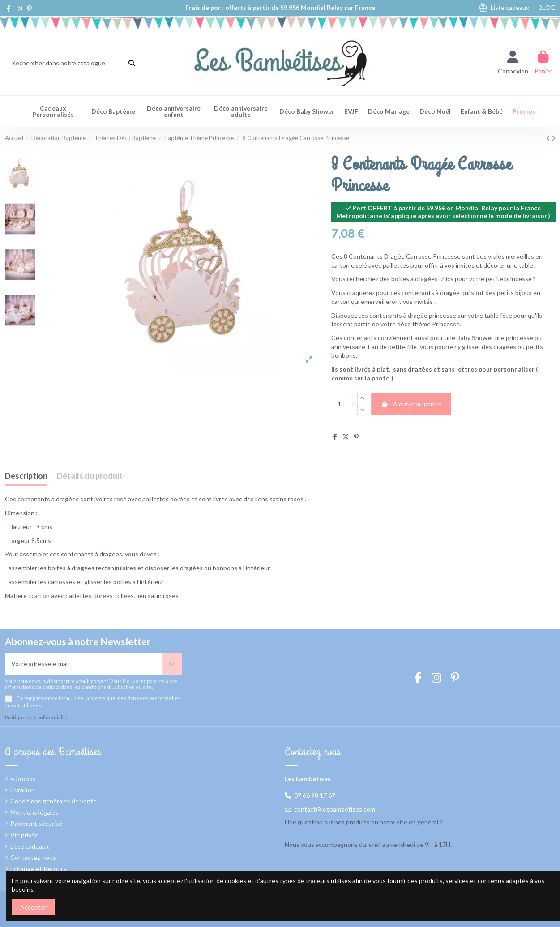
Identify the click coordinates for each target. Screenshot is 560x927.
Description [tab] (26, 476)
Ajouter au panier (411, 404)
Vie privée (24, 835)
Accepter (33, 907)
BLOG (547, 7)
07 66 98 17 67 (315, 795)
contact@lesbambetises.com (335, 809)
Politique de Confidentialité (37, 717)
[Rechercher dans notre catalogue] (132, 63)
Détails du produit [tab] (90, 476)
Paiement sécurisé (36, 823)
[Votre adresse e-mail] (84, 664)
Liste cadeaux (511, 7)
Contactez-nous (33, 857)
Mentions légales (34, 812)
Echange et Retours (38, 869)
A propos (23, 779)
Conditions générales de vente (53, 801)
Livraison (23, 790)
